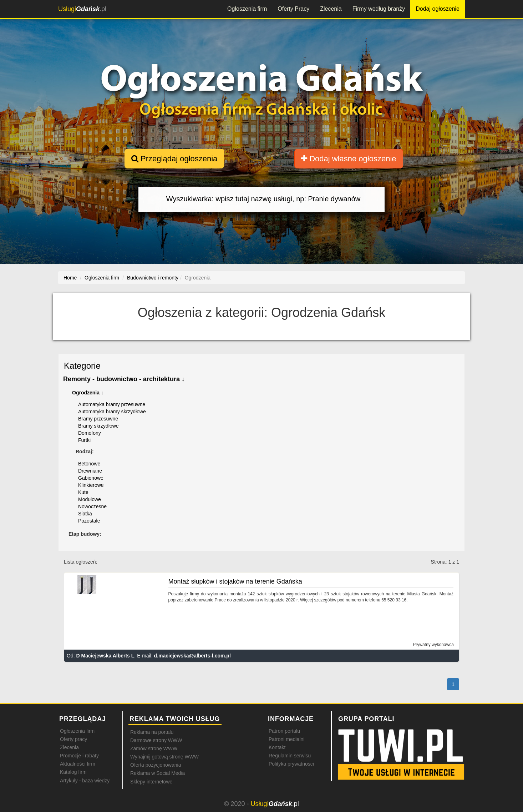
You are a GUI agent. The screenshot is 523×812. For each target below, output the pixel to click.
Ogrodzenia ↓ (88, 393)
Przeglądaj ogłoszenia (174, 159)
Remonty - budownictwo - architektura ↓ (124, 379)
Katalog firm (73, 772)
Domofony (90, 433)
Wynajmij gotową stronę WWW (164, 757)
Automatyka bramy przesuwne (112, 404)
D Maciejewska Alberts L (105, 656)
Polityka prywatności (291, 764)
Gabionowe (91, 478)
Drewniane (90, 471)
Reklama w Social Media (158, 773)
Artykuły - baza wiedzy (85, 781)
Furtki (84, 440)
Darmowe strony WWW (156, 740)
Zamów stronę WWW (154, 748)
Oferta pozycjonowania (156, 765)
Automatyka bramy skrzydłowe (112, 412)
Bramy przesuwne (98, 419)
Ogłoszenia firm (247, 9)
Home (70, 278)
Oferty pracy (73, 739)
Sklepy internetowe (151, 782)
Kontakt (277, 747)
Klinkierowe (91, 485)
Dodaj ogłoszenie (438, 9)
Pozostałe (89, 521)
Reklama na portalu (152, 732)
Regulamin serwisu (290, 756)
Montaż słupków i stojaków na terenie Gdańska (235, 581)
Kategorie (82, 366)
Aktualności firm (78, 764)
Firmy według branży (379, 9)
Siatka (85, 514)
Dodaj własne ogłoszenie (349, 159)
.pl (82, 9)
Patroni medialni (286, 739)
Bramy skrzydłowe (98, 426)
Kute (83, 492)
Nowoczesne (92, 506)
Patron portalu (284, 731)
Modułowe (90, 499)
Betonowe (89, 464)
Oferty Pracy (293, 9)
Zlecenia (331, 9)
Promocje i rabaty (79, 756)
